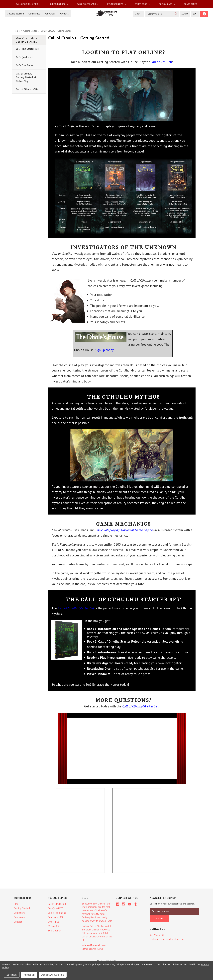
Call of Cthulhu (161, 62)
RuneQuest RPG (59, 4)
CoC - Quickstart (24, 57)
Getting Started (15, 14)
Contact (64, 14)
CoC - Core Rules (25, 65)
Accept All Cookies (53, 975)
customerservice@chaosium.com (167, 939)
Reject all (29, 975)
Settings (12, 975)
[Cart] (204, 14)
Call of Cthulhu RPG (28, 4)
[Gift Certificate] (195, 14)
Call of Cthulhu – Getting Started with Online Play (27, 77)
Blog (16, 904)
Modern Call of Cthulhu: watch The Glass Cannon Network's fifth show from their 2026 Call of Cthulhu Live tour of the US (97, 933)
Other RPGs (142, 4)
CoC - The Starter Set (27, 49)
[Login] (185, 14)
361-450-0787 (157, 935)
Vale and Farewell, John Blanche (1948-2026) (94, 947)
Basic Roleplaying (88, 4)
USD (138, 14)
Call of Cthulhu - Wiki (27, 89)
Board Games (191, 4)
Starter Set (140, 706)
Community (34, 14)
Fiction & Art (167, 4)
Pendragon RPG (117, 4)
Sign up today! (105, 350)
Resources (50, 14)
